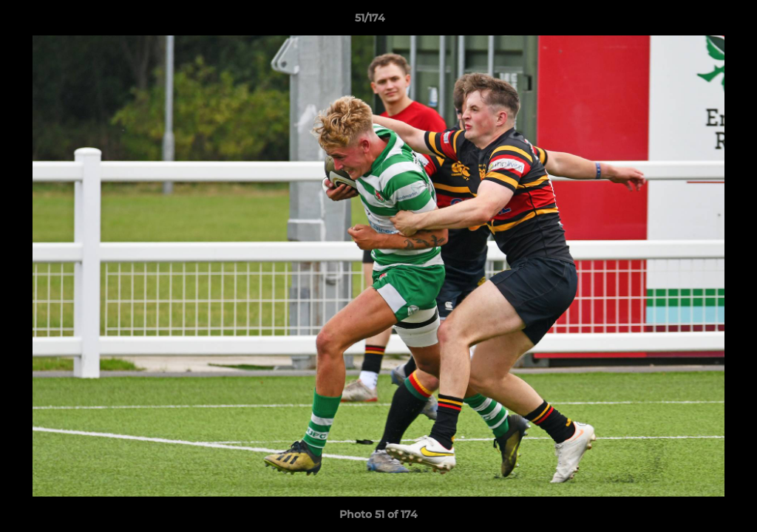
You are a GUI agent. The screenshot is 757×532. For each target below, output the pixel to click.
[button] (695, 21)
